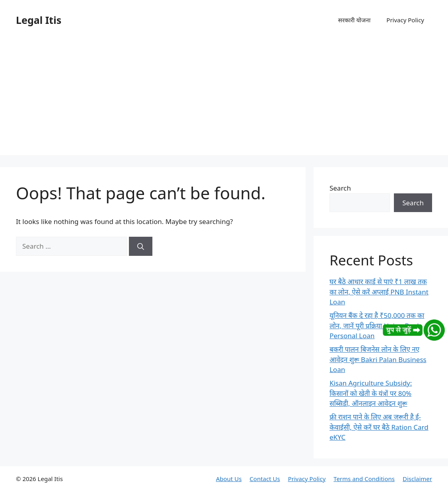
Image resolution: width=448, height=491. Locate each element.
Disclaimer (417, 479)
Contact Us (265, 479)
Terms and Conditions (364, 479)
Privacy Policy (405, 20)
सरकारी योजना (355, 20)
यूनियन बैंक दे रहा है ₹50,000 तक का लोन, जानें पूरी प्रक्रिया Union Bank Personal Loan (377, 325)
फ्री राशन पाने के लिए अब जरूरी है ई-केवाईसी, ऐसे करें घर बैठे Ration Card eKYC (379, 427)
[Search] (141, 246)
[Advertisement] (224, 99)
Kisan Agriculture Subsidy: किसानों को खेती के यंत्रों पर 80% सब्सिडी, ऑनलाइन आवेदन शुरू (371, 393)
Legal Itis (39, 20)
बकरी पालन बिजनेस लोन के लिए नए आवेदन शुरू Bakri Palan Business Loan (378, 359)
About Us (229, 479)
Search (340, 188)
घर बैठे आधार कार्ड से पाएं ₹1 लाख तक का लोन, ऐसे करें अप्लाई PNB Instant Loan (379, 292)
